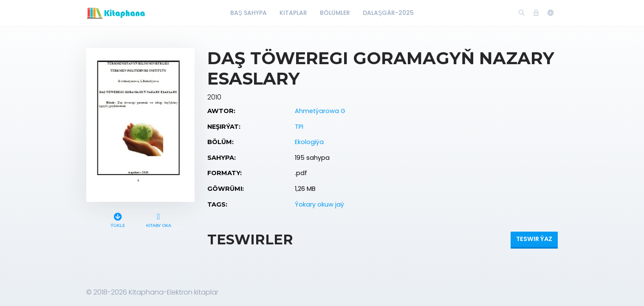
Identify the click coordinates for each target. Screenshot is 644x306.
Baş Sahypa (249, 13)
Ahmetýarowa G (320, 111)
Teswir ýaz (534, 239)
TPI (299, 127)
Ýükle (118, 219)
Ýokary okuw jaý (319, 204)
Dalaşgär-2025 (388, 13)
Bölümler (335, 13)
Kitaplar (293, 13)
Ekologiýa (309, 142)
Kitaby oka (158, 219)
